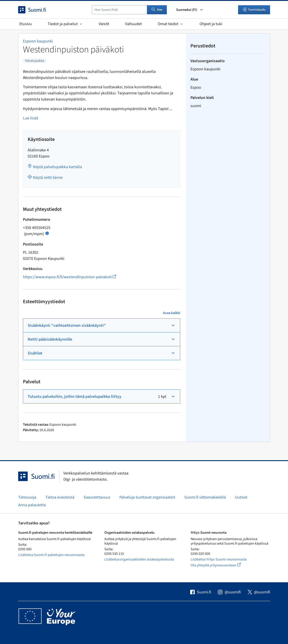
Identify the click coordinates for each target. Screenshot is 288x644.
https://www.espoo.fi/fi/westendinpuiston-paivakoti (70, 277)
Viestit (104, 24)
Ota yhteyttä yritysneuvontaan (221, 565)
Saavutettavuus (97, 497)
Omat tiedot (171, 24)
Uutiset (241, 497)
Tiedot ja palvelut (65, 24)
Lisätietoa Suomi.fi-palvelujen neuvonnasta (51, 555)
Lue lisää (31, 118)
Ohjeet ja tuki (211, 24)
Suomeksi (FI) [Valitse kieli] (190, 10)
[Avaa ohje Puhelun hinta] (47, 233)
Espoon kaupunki (38, 41)
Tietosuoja (27, 497)
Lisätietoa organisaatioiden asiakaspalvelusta (139, 559)
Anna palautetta (32, 505)
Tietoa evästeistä (60, 497)
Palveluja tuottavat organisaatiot (147, 497)
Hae (157, 10)
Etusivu (26, 24)
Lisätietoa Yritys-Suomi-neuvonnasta (219, 559)
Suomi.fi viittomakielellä (205, 497)
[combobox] (119, 10)
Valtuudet (133, 24)
